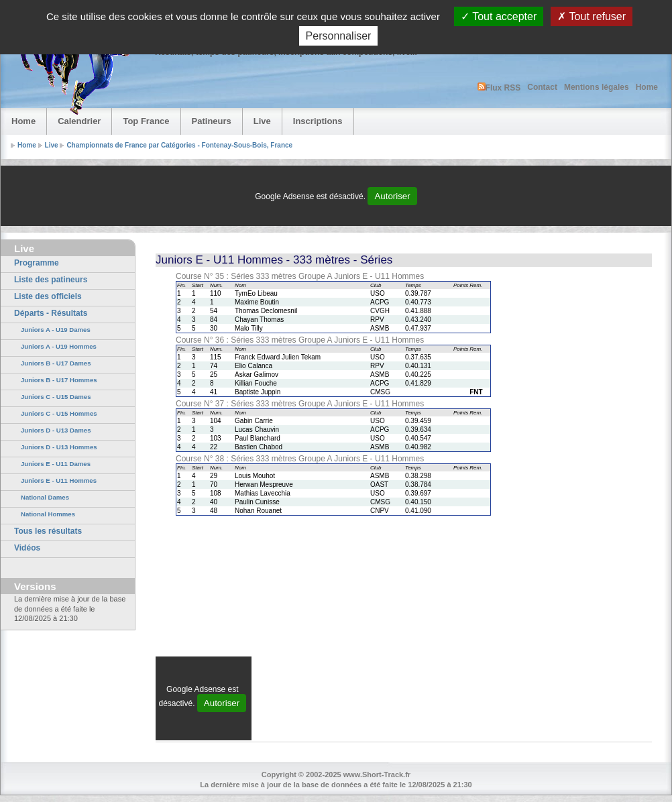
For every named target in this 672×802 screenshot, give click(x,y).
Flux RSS (499, 88)
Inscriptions (318, 121)
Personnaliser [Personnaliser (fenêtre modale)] (339, 36)
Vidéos (27, 548)
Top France (146, 121)
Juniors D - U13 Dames (56, 430)
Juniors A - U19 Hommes (59, 346)
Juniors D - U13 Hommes (59, 447)
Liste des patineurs (51, 280)
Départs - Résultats (51, 313)
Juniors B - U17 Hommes (59, 380)
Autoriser (392, 196)
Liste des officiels (48, 296)
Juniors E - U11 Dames (56, 464)
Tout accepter (499, 16)
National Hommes (48, 514)
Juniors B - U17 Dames (56, 363)
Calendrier (79, 121)
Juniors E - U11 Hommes (59, 480)
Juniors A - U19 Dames (56, 330)
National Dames (45, 497)
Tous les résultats (48, 531)
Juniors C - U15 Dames (56, 397)
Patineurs (212, 121)
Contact (542, 87)
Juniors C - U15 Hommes (59, 413)
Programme (37, 263)
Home (647, 87)
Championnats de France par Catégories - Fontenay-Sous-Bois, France (179, 145)
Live (262, 121)
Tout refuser (592, 16)
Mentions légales (597, 87)
